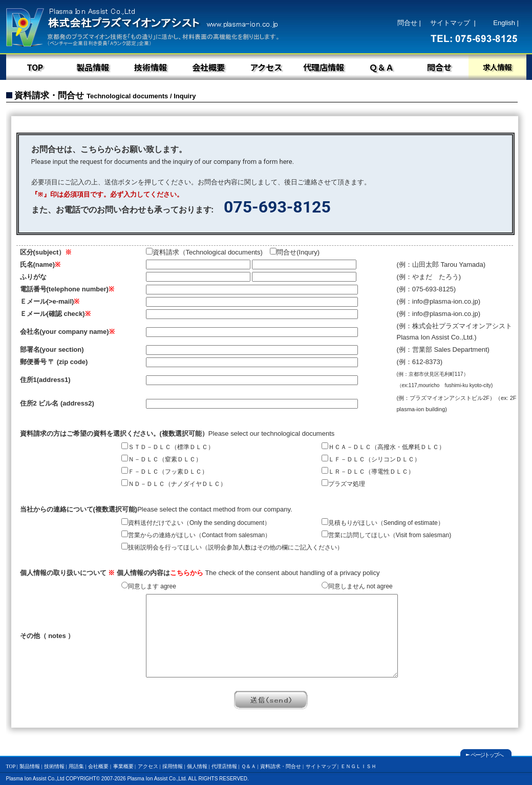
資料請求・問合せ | (282, 766)
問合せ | (409, 23)
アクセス (266, 67)
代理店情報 (324, 67)
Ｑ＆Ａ (381, 67)
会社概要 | (100, 766)
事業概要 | (125, 766)
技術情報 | (56, 766)
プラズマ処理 (346, 484)
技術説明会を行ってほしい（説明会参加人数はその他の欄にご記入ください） (232, 547)
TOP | (12, 766)
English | (506, 23)
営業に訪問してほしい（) (386, 535)
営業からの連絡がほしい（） (196, 535)
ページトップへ (487, 755)
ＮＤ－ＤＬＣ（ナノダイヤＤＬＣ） (174, 484)
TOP (35, 67)
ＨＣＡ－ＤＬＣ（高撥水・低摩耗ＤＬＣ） (383, 447)
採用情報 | (174, 766)
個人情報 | (198, 766)
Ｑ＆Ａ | (250, 766)
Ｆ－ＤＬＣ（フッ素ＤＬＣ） (165, 472)
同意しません (357, 586)
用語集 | (78, 766)
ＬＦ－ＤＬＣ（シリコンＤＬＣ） (371, 459)
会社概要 (208, 67)
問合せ (439, 67)
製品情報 (93, 67)
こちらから (187, 573)
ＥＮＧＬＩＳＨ (358, 766)
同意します (149, 586)
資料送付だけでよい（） (196, 523)
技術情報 (151, 67)
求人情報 (497, 67)
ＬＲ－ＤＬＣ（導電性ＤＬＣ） (368, 472)
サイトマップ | (453, 23)
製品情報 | (31, 766)
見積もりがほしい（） (383, 523)
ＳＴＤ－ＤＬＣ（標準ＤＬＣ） (168, 447)
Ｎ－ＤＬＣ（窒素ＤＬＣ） (162, 459)
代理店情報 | (226, 766)
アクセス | (149, 766)
